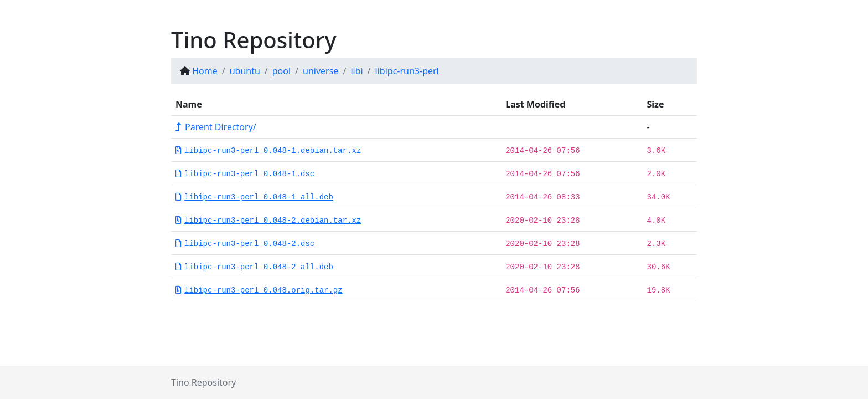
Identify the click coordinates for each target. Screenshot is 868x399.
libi (356, 71)
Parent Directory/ (216, 127)
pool (281, 71)
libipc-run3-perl (407, 71)
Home (205, 71)
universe (321, 71)
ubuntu (245, 71)
